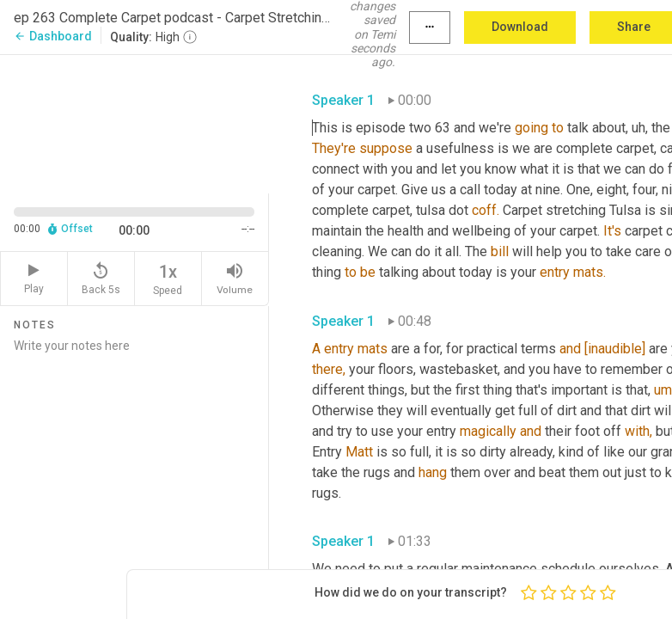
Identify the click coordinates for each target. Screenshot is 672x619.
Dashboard (53, 36)
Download (520, 27)
